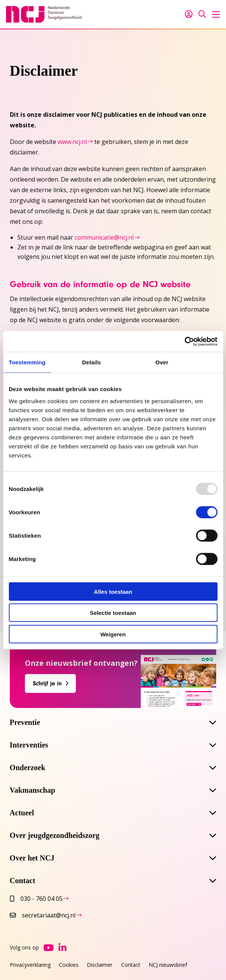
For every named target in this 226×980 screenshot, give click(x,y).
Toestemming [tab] (27, 362)
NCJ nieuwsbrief (168, 965)
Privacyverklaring (30, 965)
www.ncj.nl (72, 142)
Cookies (69, 965)
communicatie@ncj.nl (104, 237)
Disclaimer (100, 965)
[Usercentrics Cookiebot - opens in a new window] (184, 341)
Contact (131, 965)
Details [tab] (91, 362)
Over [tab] (162, 362)
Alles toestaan (113, 591)
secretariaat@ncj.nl (43, 915)
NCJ (44, 14)
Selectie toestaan (113, 613)
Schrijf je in (47, 683)
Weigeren (113, 634)
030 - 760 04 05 (36, 899)
